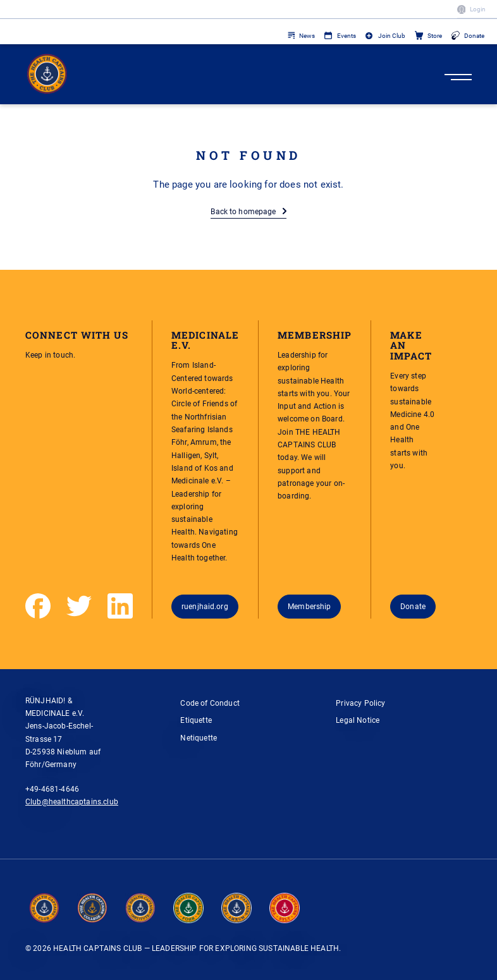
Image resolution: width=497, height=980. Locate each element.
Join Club (392, 36)
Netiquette (199, 738)
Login (478, 9)
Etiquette (196, 720)
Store (435, 36)
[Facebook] (38, 606)
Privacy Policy (360, 703)
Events (347, 36)
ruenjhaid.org (205, 606)
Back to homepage (243, 211)
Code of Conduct (210, 703)
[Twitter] (79, 606)
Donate (474, 36)
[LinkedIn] (120, 606)
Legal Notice (358, 720)
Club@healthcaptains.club (72, 802)
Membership (309, 606)
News (307, 36)
